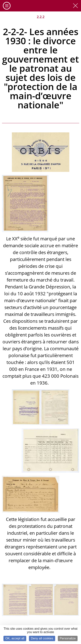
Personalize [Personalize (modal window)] (68, 638)
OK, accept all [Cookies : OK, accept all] (15, 638)
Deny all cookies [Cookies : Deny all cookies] (42, 638)
